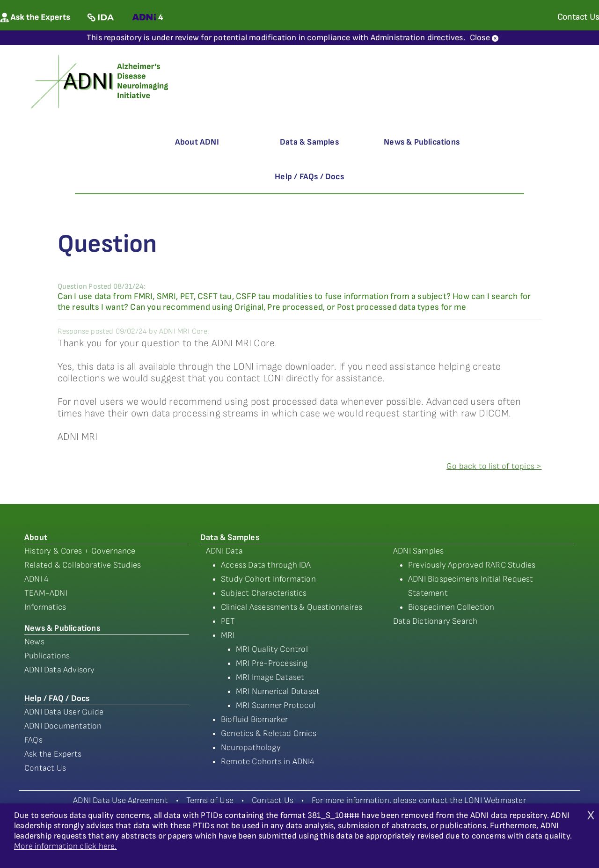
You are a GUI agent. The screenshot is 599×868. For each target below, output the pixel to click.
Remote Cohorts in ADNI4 (268, 762)
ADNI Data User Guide (64, 712)
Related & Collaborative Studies (83, 565)
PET (228, 621)
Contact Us (45, 768)
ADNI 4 (37, 579)
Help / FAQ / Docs (57, 698)
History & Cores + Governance (80, 551)
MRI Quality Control (272, 649)
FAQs (33, 740)
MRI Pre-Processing (272, 663)
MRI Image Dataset (270, 677)
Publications (47, 656)
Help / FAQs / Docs (309, 177)
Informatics (45, 607)
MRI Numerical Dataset (278, 691)
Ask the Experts (53, 754)
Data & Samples (309, 142)
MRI (228, 635)
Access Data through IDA (266, 565)
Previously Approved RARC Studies (472, 565)
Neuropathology (251, 748)
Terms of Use (210, 800)
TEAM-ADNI (46, 593)
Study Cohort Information (268, 579)
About (36, 537)
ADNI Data (224, 551)
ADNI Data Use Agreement (121, 800)
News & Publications (422, 142)
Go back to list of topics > (494, 466)
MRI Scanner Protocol (276, 705)
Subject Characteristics (264, 593)
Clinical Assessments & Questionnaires (292, 607)
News (34, 642)
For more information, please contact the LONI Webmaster (419, 800)
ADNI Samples (418, 551)
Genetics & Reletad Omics (269, 733)
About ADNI (197, 142)
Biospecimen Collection (451, 607)
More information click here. (66, 846)
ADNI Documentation (63, 726)
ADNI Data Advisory (60, 670)
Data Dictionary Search (435, 621)
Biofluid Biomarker (255, 719)
